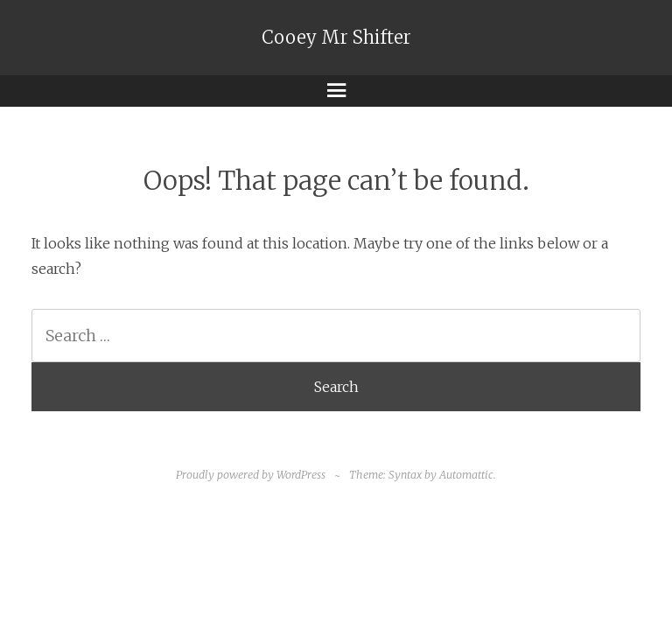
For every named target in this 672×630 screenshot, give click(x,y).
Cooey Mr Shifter (336, 38)
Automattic (466, 475)
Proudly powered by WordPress (251, 475)
